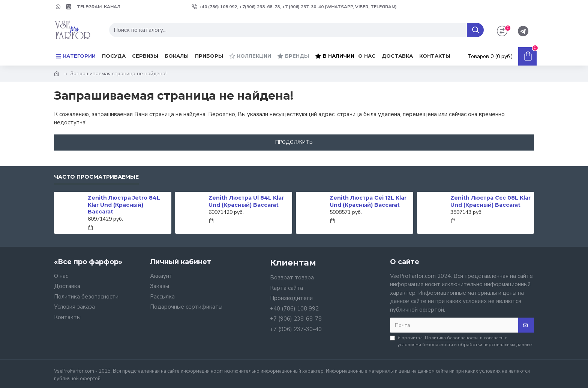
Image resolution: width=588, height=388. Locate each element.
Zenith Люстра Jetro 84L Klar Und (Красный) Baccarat (124, 204)
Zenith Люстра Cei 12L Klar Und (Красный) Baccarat (368, 201)
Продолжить (294, 142)
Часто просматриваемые (96, 177)
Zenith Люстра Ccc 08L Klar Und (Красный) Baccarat (490, 201)
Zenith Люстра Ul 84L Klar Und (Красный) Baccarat (246, 201)
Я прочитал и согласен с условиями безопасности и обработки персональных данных (461, 341)
